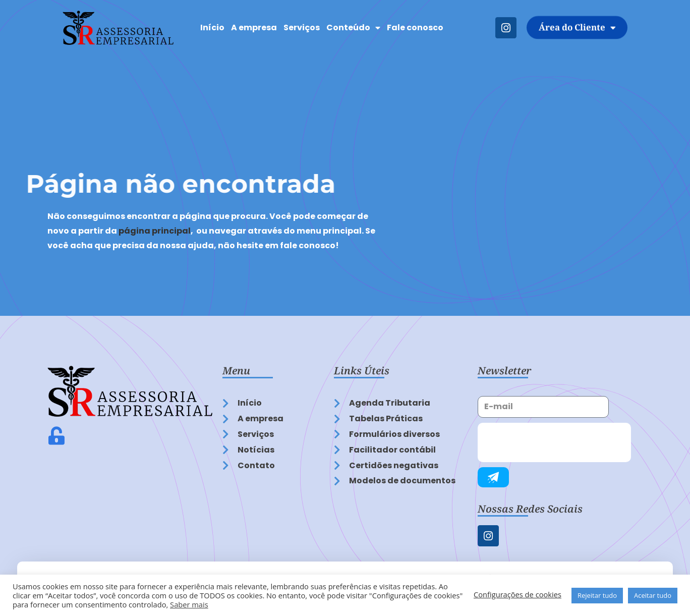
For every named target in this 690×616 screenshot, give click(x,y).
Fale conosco (415, 27)
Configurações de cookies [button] (517, 594)
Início (212, 27)
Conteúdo (353, 28)
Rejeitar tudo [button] (597, 595)
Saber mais (189, 604)
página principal (155, 231)
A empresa (254, 27)
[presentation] (554, 442)
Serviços (302, 27)
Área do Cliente (577, 27)
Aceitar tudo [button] (653, 595)
